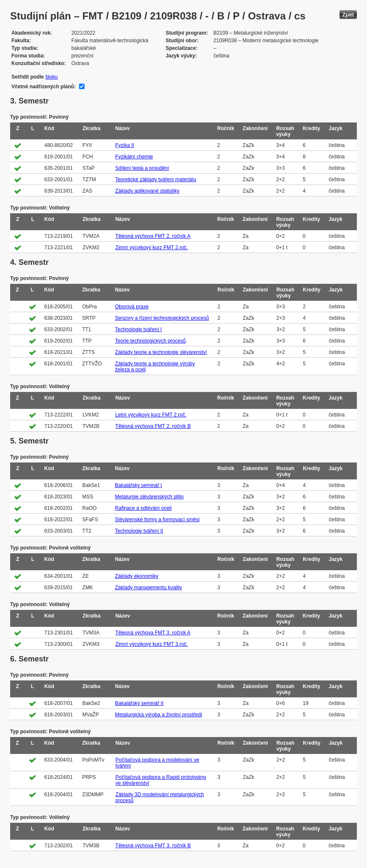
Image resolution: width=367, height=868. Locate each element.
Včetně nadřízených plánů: (44, 87)
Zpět (348, 15)
